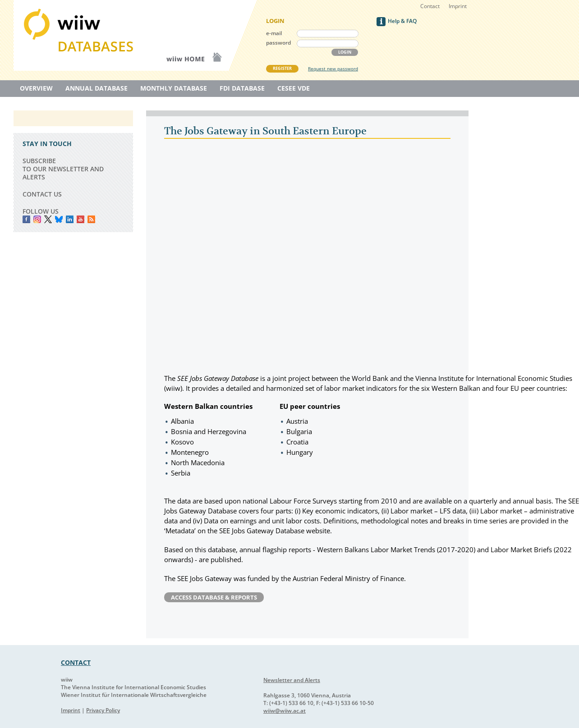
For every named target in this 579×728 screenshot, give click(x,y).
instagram (37, 219)
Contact (430, 6)
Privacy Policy (103, 710)
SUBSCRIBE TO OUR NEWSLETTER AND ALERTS (63, 169)
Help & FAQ (402, 21)
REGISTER (282, 68)
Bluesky (59, 219)
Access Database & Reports (214, 597)
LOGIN (345, 52)
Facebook (26, 219)
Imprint (458, 6)
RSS (91, 219)
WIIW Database (81, 35)
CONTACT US (42, 194)
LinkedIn (70, 219)
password (278, 43)
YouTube (80, 219)
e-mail (274, 33)
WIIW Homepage (203, 35)
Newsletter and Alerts (292, 680)
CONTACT (76, 662)
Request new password (333, 69)
